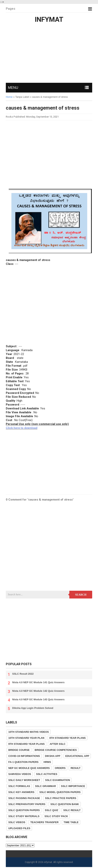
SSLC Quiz (51, 810)
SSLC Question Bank (65, 804)
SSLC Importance (73, 786)
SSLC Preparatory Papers (27, 804)
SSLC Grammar (46, 786)
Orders (60, 768)
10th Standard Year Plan (26, 738)
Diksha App (53, 756)
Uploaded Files (19, 828)
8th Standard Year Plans (67, 738)
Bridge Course (19, 750)
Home (9, 97)
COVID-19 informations (24, 756)
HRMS (47, 762)
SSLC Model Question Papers (60, 792)
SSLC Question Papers (24, 810)
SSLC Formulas (19, 786)
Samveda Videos (20, 774)
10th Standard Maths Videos (29, 732)
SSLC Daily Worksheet (24, 780)
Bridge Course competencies (56, 750)
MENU (13, 88)
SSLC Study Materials (24, 816)
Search (81, 595)
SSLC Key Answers (21, 792)
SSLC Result (72, 810)
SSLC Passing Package (24, 798)
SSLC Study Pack (56, 816)
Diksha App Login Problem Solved (33, 708)
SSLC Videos (17, 822)
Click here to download (22, 428)
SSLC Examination (58, 780)
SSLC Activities (47, 774)
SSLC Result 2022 (23, 674)
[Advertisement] (49, 54)
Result (75, 768)
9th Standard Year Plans (26, 744)
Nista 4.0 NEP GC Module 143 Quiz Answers (38, 699)
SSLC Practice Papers (61, 798)
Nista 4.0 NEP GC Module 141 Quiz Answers (38, 682)
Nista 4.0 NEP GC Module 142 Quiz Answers (38, 691)
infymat (48, 862)
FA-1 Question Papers (23, 762)
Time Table (71, 822)
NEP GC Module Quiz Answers (29, 768)
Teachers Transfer (44, 822)
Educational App (77, 756)
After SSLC (58, 744)
